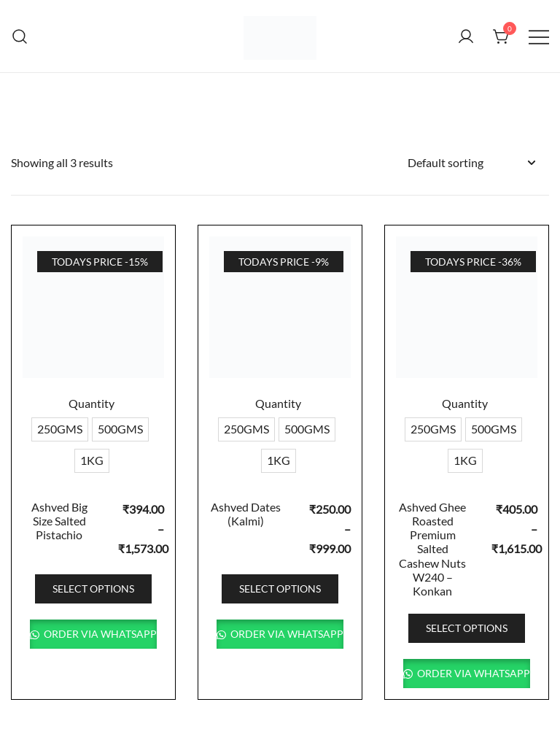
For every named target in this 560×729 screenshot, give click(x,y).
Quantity (92, 403)
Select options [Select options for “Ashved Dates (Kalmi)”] (280, 589)
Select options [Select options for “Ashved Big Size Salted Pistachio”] (93, 589)
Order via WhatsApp (99, 634)
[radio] (60, 429)
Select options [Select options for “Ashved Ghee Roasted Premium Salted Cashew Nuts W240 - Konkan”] (467, 628)
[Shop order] (471, 163)
